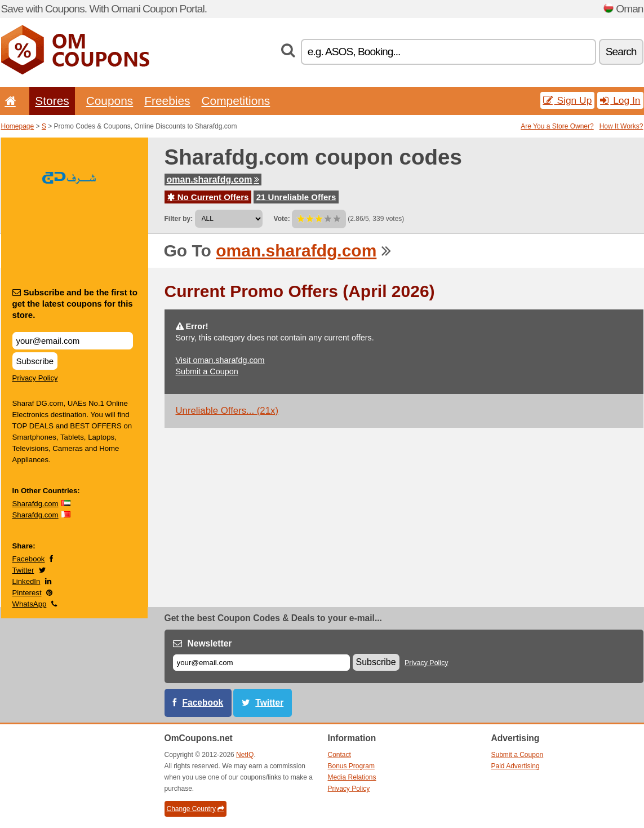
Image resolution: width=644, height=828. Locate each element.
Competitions (236, 101)
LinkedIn (26, 581)
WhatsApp (30, 604)
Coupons (110, 101)
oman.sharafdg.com (213, 180)
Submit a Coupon (207, 371)
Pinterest (27, 593)
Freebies (167, 101)
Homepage (18, 126)
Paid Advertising (516, 766)
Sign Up (568, 100)
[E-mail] (261, 663)
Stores (52, 101)
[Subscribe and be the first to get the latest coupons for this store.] (73, 341)
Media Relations (352, 777)
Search (621, 52)
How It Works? (621, 126)
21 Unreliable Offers (296, 197)
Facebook (29, 559)
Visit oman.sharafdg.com (220, 360)
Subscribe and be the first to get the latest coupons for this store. (75, 304)
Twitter (23, 570)
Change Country (196, 809)
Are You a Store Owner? (557, 126)
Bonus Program (351, 766)
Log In (620, 100)
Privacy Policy (35, 378)
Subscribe (35, 361)
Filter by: (179, 219)
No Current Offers (208, 197)
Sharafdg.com (35, 504)
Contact (339, 755)
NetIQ (245, 755)
